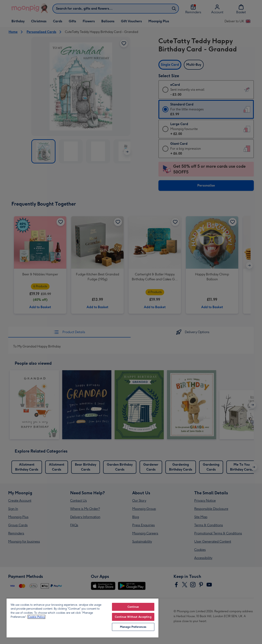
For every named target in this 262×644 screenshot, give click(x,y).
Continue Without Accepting (133, 617)
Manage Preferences (133, 627)
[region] (82, 618)
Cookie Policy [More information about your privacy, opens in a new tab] (36, 617)
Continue (133, 607)
